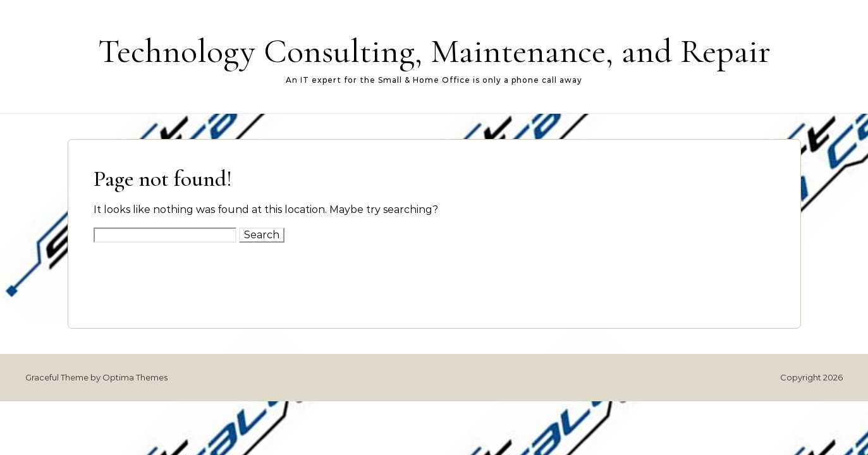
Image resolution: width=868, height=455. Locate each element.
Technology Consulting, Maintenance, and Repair (434, 51)
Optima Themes (135, 377)
